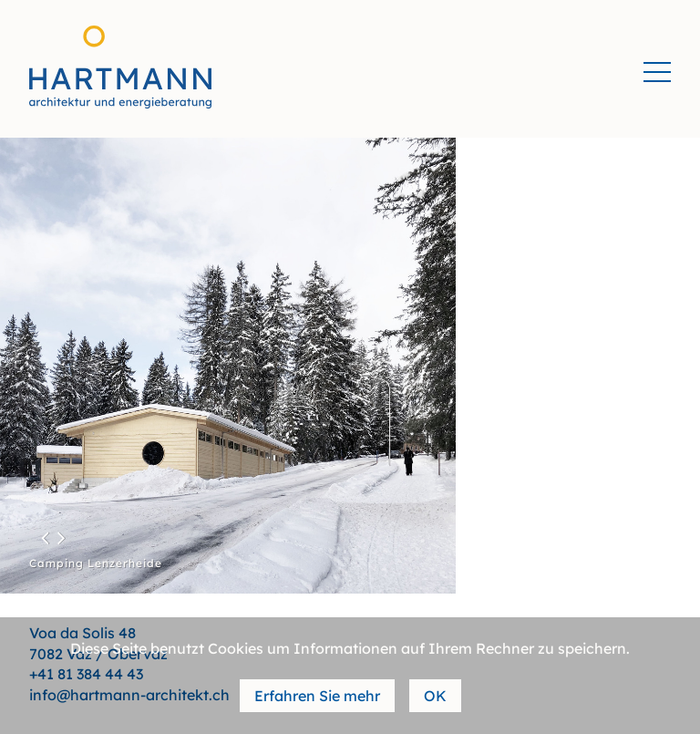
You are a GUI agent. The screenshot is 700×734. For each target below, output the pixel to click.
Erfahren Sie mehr (317, 696)
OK (435, 696)
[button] (44, 538)
